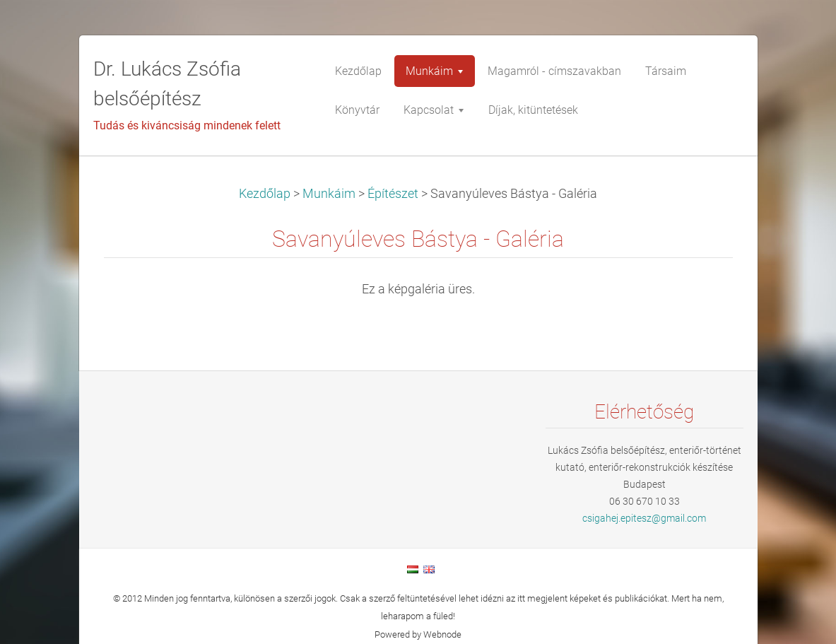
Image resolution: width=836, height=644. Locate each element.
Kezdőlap (265, 194)
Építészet (393, 194)
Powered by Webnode (418, 634)
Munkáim (329, 194)
